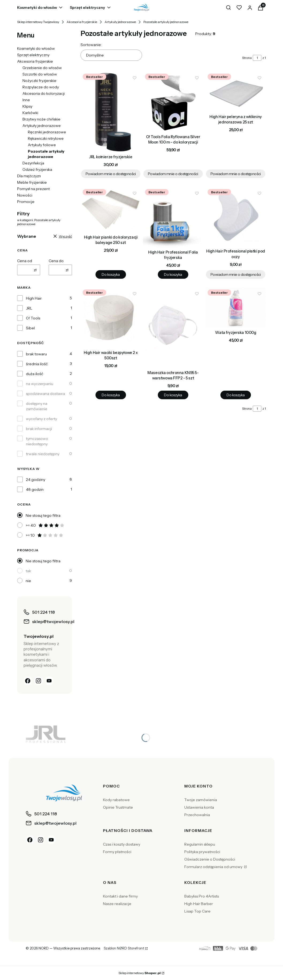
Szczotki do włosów (40, 74)
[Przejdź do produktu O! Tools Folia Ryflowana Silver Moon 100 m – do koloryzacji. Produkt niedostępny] (173, 102)
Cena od (25, 261)
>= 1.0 (45, 535)
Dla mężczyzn (29, 176)
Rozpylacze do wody (41, 87)
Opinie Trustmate (118, 807)
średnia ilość (37, 364)
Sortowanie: (91, 45)
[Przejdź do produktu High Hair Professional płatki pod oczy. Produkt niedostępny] (236, 217)
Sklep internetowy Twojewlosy (38, 22)
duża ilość (35, 374)
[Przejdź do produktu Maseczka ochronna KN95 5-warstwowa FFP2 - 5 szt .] (173, 328)
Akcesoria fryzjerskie (82, 22)
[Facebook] (28, 681)
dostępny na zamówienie (37, 406)
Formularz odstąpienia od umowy (214, 867)
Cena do (56, 261)
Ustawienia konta (199, 807)
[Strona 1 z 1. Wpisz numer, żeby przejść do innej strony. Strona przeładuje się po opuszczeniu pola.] (257, 58)
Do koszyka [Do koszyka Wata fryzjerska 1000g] (236, 395)
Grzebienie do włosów (42, 68)
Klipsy (27, 106)
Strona (247, 58)
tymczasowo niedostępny (37, 441)
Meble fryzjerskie (32, 182)
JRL (29, 308)
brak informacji (39, 429)
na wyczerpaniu (40, 384)
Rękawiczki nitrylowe (46, 138)
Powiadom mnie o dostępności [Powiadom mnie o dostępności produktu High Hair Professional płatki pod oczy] (236, 274)
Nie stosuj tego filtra (43, 515)
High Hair (34, 298)
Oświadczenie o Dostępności (210, 859)
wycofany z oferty (41, 419)
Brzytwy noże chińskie (41, 119)
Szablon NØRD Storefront (124, 948)
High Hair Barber (199, 904)
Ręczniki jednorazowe (47, 132)
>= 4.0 (45, 525)
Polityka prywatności (202, 852)
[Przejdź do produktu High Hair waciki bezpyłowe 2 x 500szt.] (111, 318)
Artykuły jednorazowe (120, 22)
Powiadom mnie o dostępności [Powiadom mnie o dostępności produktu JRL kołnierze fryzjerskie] (110, 174)
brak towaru (36, 354)
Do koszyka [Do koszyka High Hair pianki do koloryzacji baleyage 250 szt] (111, 274)
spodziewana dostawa (45, 394)
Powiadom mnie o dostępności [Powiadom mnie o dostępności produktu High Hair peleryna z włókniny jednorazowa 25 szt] (236, 174)
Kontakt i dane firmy (120, 896)
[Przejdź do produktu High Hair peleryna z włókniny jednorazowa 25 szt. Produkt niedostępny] (236, 92)
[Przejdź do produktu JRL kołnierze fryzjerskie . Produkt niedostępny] (111, 112)
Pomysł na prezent (33, 189)
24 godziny (36, 480)
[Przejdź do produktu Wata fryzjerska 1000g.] (236, 308)
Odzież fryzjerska (37, 169)
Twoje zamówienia (201, 800)
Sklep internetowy (140, 973)
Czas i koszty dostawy (122, 844)
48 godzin (35, 489)
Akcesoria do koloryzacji (44, 93)
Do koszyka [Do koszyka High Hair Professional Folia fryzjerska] (173, 274)
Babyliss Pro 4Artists (202, 896)
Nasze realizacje (117, 904)
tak (28, 571)
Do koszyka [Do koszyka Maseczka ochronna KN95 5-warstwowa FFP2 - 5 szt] (173, 395)
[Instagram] (39, 681)
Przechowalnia (197, 815)
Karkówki (30, 113)
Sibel (30, 328)
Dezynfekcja (33, 163)
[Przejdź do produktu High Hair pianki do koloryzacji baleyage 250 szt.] (111, 210)
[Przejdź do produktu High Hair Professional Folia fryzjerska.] (173, 217)
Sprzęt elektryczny (33, 55)
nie (28, 581)
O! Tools (33, 318)
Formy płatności (117, 852)
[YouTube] (49, 681)
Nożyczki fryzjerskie (39, 81)
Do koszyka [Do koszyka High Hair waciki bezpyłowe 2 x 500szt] (111, 395)
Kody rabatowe (116, 800)
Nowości (25, 195)
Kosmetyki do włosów (36, 48)
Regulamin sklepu (200, 844)
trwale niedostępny (43, 454)
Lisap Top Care (197, 911)
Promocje (26, 202)
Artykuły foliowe (42, 145)
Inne (26, 100)
